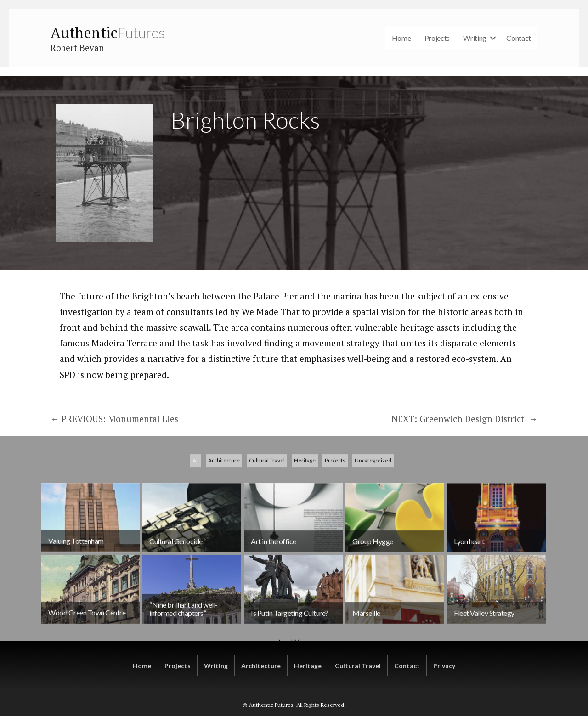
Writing (475, 38)
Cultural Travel (267, 509)
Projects (437, 38)
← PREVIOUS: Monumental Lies (114, 419)
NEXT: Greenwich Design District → (464, 419)
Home (401, 38)
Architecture (224, 509)
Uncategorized (373, 509)
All (196, 509)
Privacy (444, 666)
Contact (519, 38)
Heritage (305, 509)
